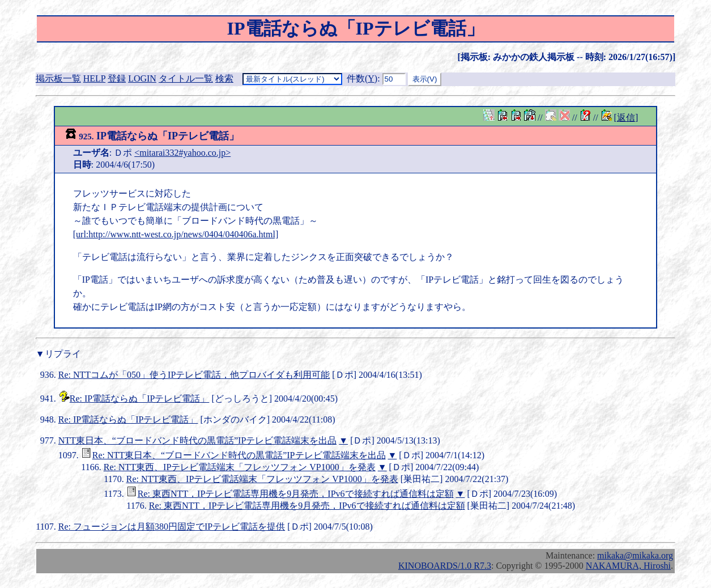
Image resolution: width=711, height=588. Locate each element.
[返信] (626, 118)
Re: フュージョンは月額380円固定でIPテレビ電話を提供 (172, 527)
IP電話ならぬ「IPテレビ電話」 (152, 136)
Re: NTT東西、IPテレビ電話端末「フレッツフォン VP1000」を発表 (240, 467)
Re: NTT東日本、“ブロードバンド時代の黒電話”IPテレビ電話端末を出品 (239, 455)
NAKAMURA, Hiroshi (628, 566)
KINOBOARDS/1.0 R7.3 (445, 566)
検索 (224, 78)
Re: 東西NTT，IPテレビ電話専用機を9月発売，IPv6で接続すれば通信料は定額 (296, 494)
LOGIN (142, 78)
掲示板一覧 (58, 78)
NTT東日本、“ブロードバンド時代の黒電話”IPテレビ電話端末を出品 (198, 440)
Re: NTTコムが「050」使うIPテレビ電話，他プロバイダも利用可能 (194, 375)
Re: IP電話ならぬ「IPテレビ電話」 (140, 399)
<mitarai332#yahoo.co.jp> (182, 153)
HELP (94, 78)
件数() (362, 78)
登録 (117, 78)
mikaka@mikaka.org (635, 555)
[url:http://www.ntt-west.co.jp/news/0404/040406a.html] (176, 234)
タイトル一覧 (186, 78)
